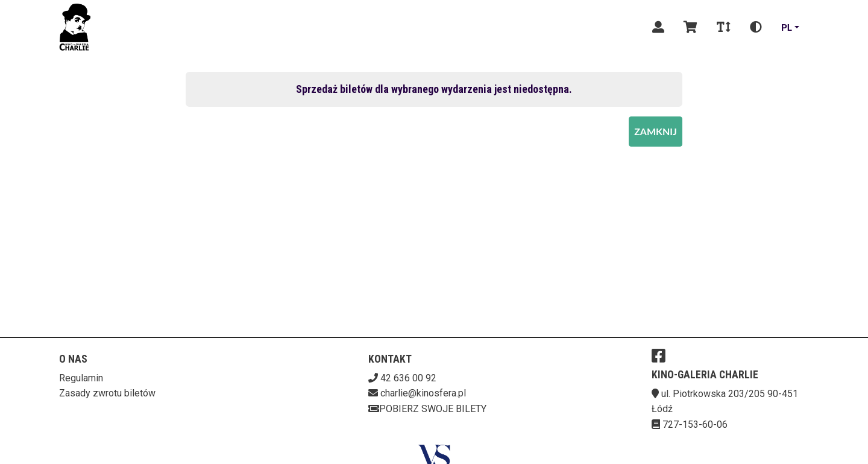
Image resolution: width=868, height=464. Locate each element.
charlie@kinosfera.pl (423, 393)
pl (787, 27)
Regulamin (81, 378)
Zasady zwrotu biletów (107, 393)
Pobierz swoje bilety (427, 409)
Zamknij (656, 131)
